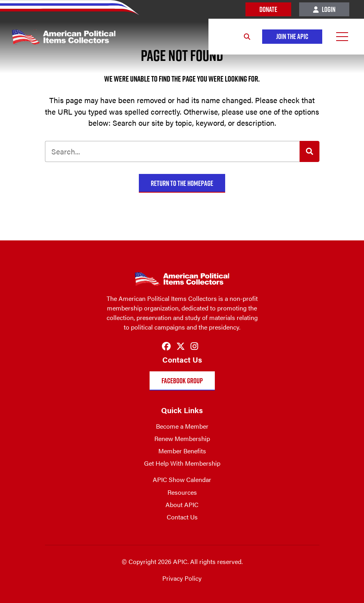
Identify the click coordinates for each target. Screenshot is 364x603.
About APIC (182, 504)
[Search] (247, 37)
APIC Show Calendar (182, 479)
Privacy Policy (182, 578)
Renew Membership (182, 438)
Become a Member (182, 426)
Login (324, 9)
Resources (182, 492)
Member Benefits (182, 451)
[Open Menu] (342, 37)
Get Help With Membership (182, 463)
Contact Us (182, 517)
